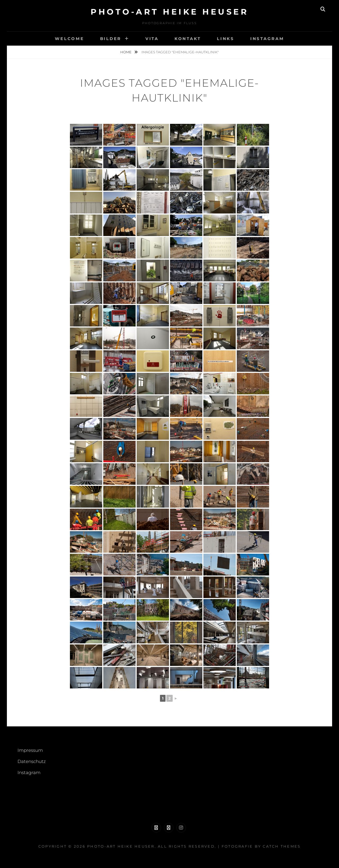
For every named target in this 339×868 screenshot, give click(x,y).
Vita (152, 39)
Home (126, 52)
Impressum (30, 750)
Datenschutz (32, 761)
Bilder (111, 39)
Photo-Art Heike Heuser (169, 12)
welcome (69, 39)
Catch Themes (282, 846)
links (226, 39)
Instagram (267, 39)
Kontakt (188, 39)
